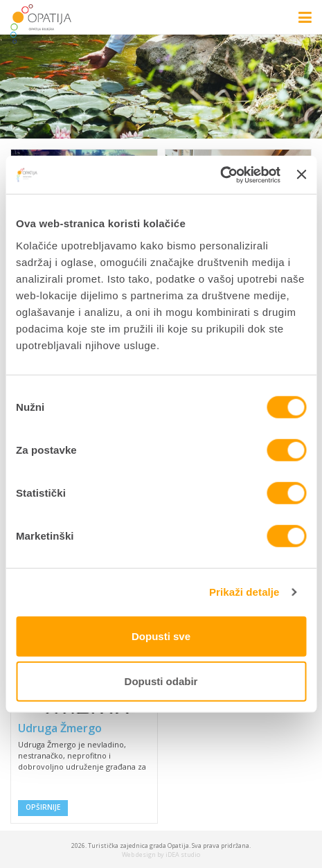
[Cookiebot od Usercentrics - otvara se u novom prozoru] (220, 175)
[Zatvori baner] (301, 175)
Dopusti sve (161, 636)
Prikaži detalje (244, 592)
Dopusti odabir (161, 681)
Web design (139, 854)
